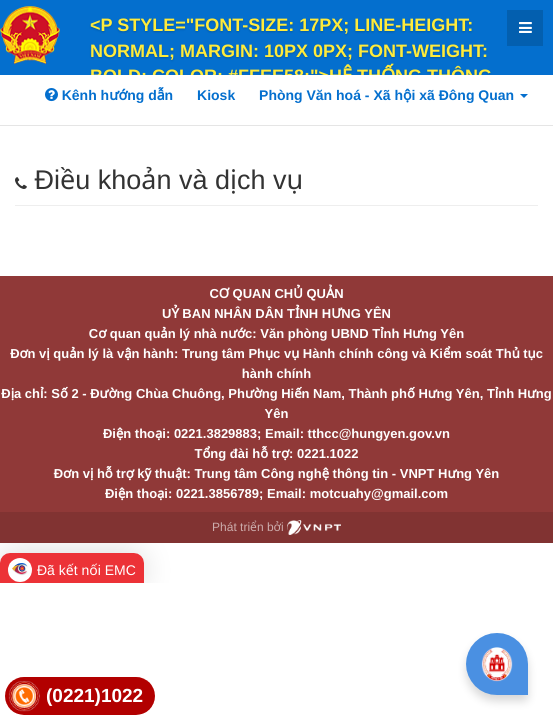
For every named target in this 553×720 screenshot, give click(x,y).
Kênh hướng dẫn (109, 95)
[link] (80, 696)
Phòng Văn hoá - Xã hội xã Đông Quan (393, 95)
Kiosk (216, 95)
